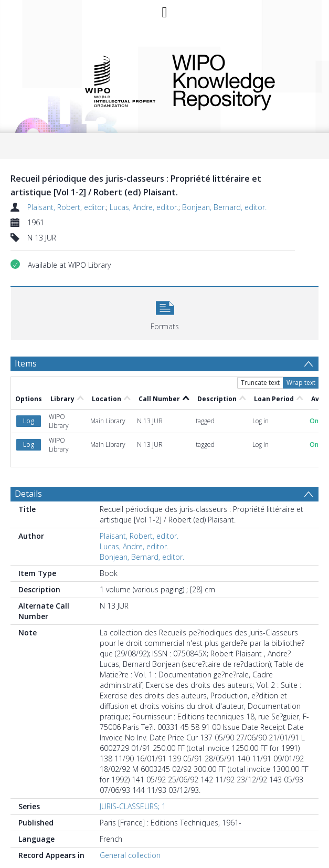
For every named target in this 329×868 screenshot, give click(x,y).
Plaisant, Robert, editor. (67, 207)
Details (28, 494)
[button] (165, 312)
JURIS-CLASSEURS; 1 (133, 806)
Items (26, 363)
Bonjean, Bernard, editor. (224, 207)
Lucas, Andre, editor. (144, 207)
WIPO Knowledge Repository (238, 80)
